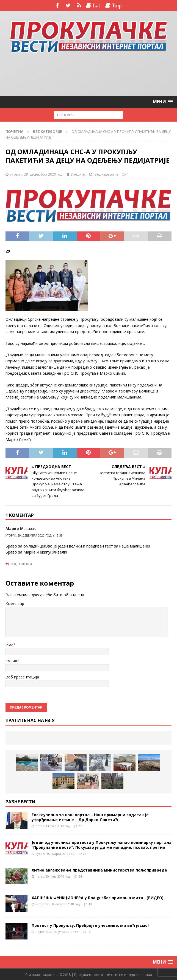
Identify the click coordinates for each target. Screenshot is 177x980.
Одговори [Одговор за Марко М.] (21, 564)
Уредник (78, 174)
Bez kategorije (107, 174)
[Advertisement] (88, 75)
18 (90, 904)
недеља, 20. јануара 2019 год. (57, 932)
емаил (11, 661)
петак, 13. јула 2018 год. (53, 826)
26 (85, 854)
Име (9, 645)
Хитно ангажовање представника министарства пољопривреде (99, 870)
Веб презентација (22, 677)
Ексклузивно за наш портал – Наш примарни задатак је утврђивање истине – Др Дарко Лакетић (90, 817)
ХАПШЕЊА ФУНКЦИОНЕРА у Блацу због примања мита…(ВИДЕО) (98, 898)
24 (80, 876)
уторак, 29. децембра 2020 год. (37, 174)
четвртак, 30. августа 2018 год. (58, 904)
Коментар (15, 604)
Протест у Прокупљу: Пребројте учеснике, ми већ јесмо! (90, 925)
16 (89, 932)
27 (80, 826)
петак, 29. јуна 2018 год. (53, 876)
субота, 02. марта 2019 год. (55, 854)
